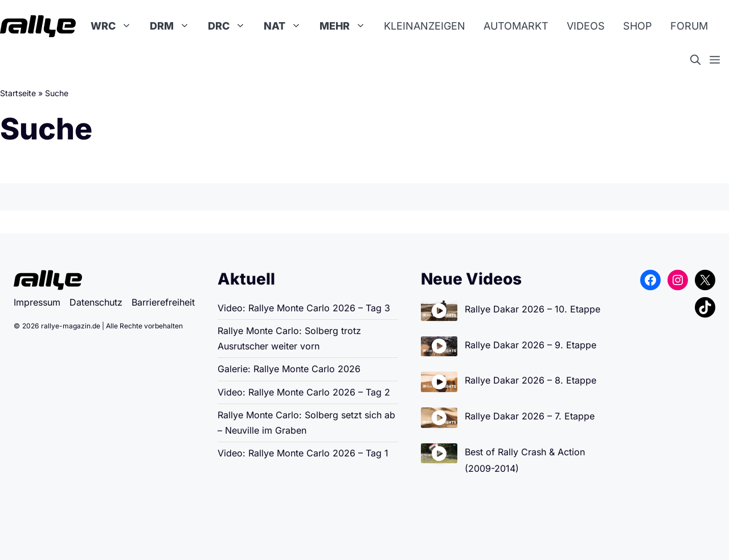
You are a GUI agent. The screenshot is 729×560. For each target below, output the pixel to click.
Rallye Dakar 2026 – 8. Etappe (531, 380)
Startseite (18, 93)
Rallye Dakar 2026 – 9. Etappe (531, 345)
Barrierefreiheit (163, 302)
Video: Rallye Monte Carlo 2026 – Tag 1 (303, 453)
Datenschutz (96, 302)
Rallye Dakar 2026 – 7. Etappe (530, 416)
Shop (638, 26)
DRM (174, 26)
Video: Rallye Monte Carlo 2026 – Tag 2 (304, 392)
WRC (116, 26)
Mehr (347, 26)
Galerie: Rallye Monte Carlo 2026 (289, 369)
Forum (689, 26)
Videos (586, 26)
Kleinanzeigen (425, 26)
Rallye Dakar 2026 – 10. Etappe (533, 309)
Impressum (37, 302)
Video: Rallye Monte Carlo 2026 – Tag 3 (304, 308)
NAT (287, 26)
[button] (700, 60)
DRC (231, 26)
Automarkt (516, 26)
